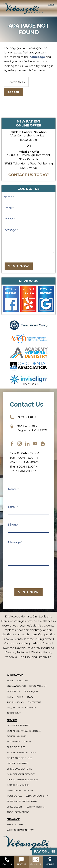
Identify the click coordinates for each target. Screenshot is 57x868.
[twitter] (27, 444)
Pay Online (45, 851)
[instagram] (20, 444)
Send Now (19, 266)
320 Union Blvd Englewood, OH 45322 (29, 428)
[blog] (43, 444)
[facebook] (12, 444)
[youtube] (35, 444)
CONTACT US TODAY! (28, 175)
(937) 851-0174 (23, 417)
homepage (37, 57)
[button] (51, 7)
